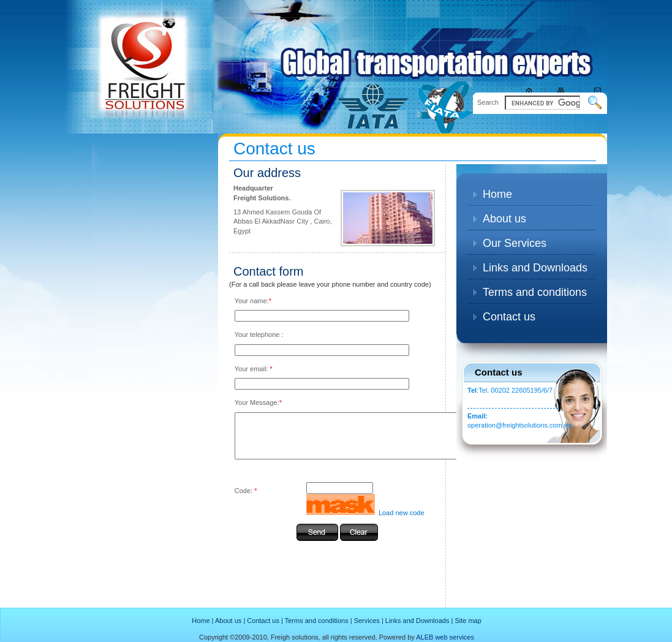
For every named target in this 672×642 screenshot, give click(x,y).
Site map (468, 621)
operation (481, 425)
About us (504, 219)
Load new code (401, 522)
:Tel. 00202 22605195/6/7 (510, 390)
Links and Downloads (535, 268)
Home (497, 194)
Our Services (515, 243)
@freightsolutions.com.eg (534, 425)
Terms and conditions (535, 292)
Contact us (509, 317)
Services (367, 621)
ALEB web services (445, 637)
